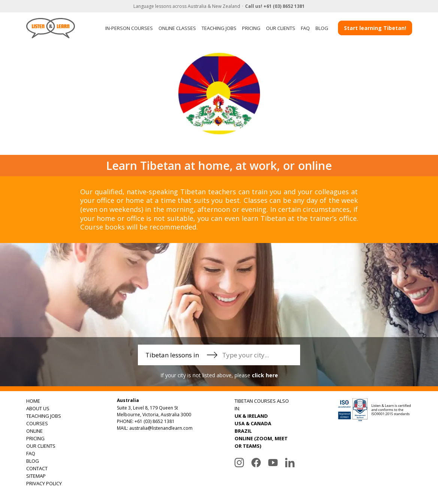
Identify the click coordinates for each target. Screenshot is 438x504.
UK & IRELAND (251, 416)
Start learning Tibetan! (375, 28)
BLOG (322, 28)
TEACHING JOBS (219, 28)
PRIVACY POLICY (44, 483)
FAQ (305, 28)
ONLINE (34, 431)
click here (265, 375)
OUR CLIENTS (281, 28)
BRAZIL (243, 431)
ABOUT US (38, 408)
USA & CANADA (253, 423)
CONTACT (37, 468)
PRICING (251, 28)
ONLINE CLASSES (177, 28)
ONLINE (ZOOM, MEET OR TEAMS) (261, 442)
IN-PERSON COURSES (129, 28)
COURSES (37, 423)
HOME (33, 401)
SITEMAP (36, 476)
